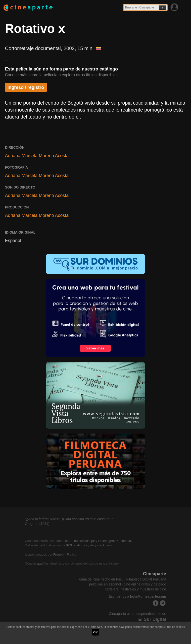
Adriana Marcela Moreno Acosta (37, 156)
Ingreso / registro (26, 87)
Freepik (59, 554)
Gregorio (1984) (37, 524)
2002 (69, 48)
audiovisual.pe (84, 541)
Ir (162, 8)
